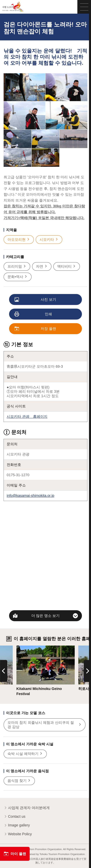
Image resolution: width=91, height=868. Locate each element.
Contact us (14, 817)
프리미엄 (17, 267)
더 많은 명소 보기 (46, 616)
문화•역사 (18, 277)
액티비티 (67, 267)
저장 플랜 (35, 329)
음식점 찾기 (19, 781)
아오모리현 (19, 240)
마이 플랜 (15, 854)
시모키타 (49, 240)
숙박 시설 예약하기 (25, 754)
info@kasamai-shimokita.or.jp (30, 496)
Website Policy (18, 834)
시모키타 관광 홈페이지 (27, 416)
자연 (42, 267)
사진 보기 (35, 300)
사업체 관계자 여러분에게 (27, 808)
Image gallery (17, 825)
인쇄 (33, 314)
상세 (20, 648)
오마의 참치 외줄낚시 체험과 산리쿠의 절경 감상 (44, 725)
